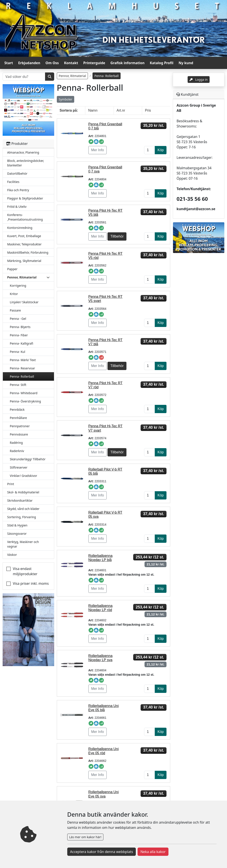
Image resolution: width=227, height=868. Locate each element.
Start (9, 63)
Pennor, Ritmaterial (72, 76)
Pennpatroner (20, 426)
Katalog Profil (161, 63)
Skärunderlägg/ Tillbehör (28, 459)
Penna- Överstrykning (25, 401)
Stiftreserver (19, 467)
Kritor (14, 294)
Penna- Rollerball (22, 376)
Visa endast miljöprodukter (25, 571)
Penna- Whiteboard (24, 393)
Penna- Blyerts (20, 327)
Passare (15, 310)
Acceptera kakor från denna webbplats (102, 852)
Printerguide (94, 63)
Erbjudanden (29, 63)
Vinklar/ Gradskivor (24, 476)
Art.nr (121, 110)
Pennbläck (17, 410)
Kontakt (71, 63)
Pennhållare (18, 418)
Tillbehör (117, 236)
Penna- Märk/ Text (23, 360)
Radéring (16, 443)
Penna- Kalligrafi (21, 343)
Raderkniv (17, 451)
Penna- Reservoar (22, 368)
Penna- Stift (18, 385)
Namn (93, 110)
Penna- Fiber (19, 335)
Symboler (66, 99)
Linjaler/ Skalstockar (24, 302)
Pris (148, 110)
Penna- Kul (18, 352)
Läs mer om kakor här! (85, 837)
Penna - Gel (18, 319)
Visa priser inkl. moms (31, 583)
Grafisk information (127, 63)
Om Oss (52, 63)
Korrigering (18, 286)
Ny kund (186, 63)
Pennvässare (19, 434)
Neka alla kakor (153, 852)
